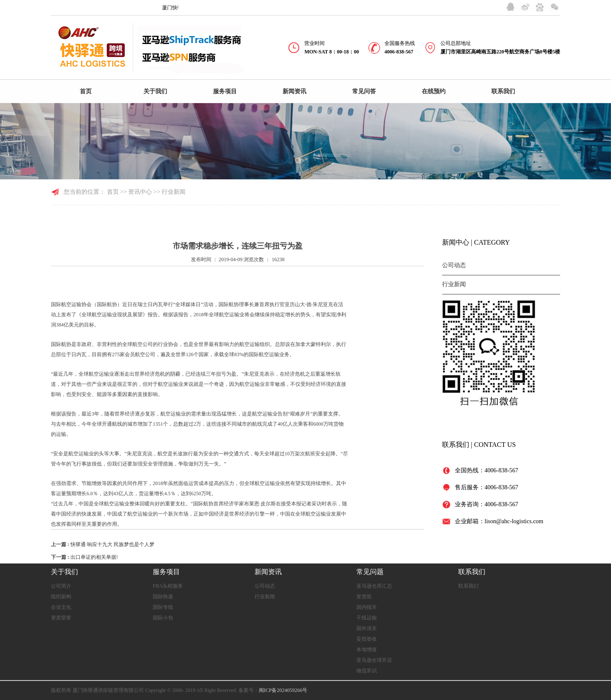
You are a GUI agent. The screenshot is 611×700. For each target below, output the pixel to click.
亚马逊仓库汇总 (374, 586)
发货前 (364, 597)
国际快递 (163, 597)
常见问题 (370, 572)
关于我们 (155, 91)
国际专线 (163, 607)
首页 (86, 91)
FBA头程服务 (168, 586)
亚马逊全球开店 (374, 660)
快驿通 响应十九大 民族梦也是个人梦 (112, 544)
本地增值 (367, 650)
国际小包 (163, 618)
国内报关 (367, 607)
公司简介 (61, 586)
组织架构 (61, 597)
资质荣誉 (61, 618)
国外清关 (367, 628)
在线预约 (434, 91)
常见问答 (364, 91)
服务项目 (225, 91)
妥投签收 (367, 639)
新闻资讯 (294, 91)
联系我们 (503, 91)
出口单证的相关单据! (94, 557)
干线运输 (367, 618)
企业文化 (61, 607)
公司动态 (454, 265)
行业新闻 (454, 284)
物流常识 (367, 671)
